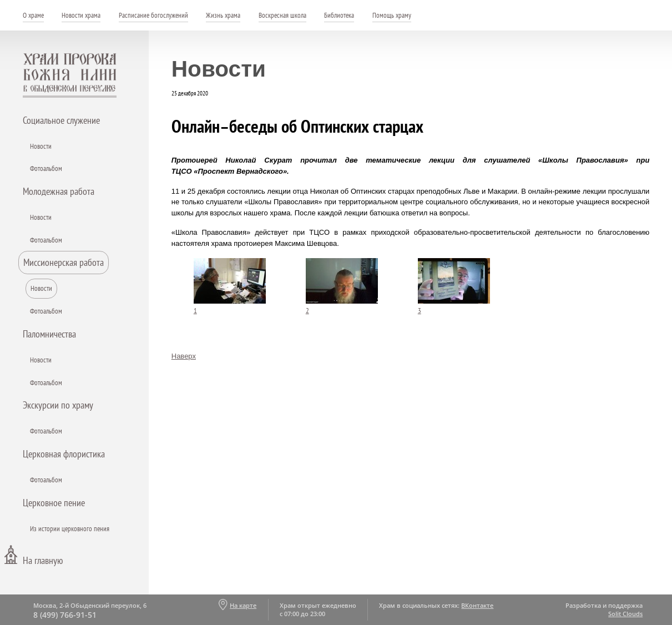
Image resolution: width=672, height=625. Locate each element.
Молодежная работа (59, 191)
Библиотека (339, 15)
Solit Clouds (625, 614)
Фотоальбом (46, 168)
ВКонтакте (477, 605)
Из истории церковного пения (70, 529)
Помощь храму (392, 15)
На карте (243, 605)
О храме (33, 15)
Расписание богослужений (153, 15)
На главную (43, 560)
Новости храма (81, 15)
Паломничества (49, 334)
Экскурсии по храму (58, 405)
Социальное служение (61, 120)
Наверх (184, 356)
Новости (41, 146)
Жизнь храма (223, 15)
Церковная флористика (64, 454)
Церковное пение (54, 503)
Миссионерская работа (64, 262)
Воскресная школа (282, 15)
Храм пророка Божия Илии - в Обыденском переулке (70, 75)
